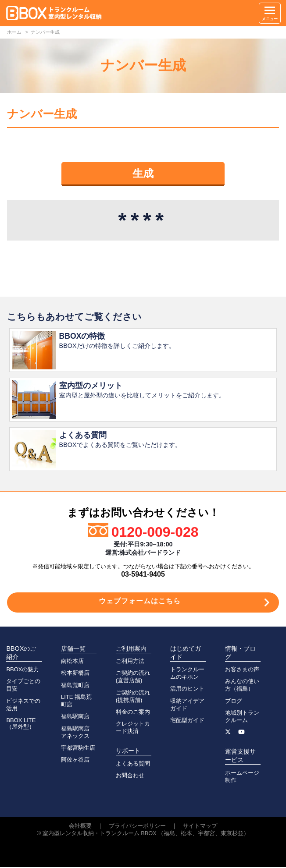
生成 (143, 173)
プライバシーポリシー (137, 827)
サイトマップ (200, 827)
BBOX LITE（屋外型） (21, 724)
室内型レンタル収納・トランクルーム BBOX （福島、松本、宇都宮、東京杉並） (146, 834)
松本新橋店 (75, 674)
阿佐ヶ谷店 (75, 760)
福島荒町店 (75, 686)
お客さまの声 (242, 670)
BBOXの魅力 (23, 670)
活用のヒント (187, 689)
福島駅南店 (75, 717)
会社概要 (80, 827)
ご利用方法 (130, 662)
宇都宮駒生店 (78, 749)
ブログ (234, 702)
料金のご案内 (133, 713)
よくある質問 (133, 764)
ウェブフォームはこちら (140, 602)
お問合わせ (130, 776)
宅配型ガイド (187, 721)
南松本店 (72, 662)
